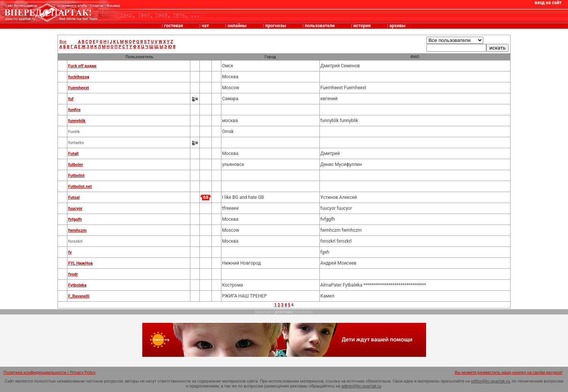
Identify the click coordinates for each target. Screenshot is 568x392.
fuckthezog (79, 77)
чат (205, 26)
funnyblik (77, 121)
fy (70, 252)
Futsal (74, 198)
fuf (71, 99)
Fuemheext (79, 88)
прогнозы (276, 26)
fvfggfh (75, 219)
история (362, 26)
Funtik (74, 132)
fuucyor (75, 208)
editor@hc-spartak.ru (491, 381)
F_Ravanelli (79, 296)
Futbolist (76, 176)
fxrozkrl (75, 241)
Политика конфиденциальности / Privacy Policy (50, 373)
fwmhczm (77, 230)
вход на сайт (548, 3)
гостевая (174, 26)
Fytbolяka (77, 285)
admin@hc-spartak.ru (361, 386)
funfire (74, 110)
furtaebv (76, 143)
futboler (75, 165)
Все (63, 42)
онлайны (237, 26)
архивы (398, 26)
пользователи (320, 26)
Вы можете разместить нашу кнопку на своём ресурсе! (509, 373)
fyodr (73, 274)
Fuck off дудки (82, 66)
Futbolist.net (80, 187)
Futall (73, 154)
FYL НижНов (80, 263)
